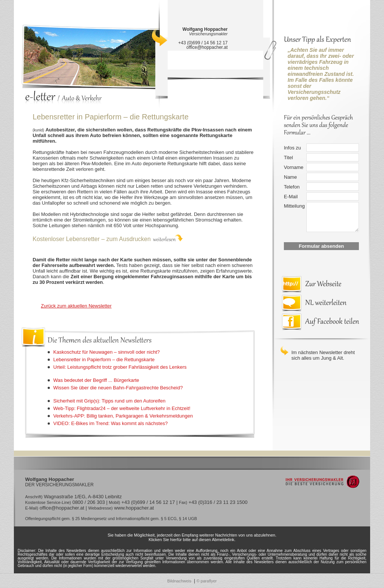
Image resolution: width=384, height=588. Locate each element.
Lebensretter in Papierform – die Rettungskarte (104, 360)
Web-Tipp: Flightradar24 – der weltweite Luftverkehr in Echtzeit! (122, 408)
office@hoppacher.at (207, 47)
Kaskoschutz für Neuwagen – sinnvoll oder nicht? (106, 352)
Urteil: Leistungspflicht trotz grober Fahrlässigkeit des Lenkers (120, 367)
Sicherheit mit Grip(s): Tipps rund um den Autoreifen (109, 401)
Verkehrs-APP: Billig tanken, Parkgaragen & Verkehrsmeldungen (123, 416)
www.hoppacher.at (134, 508)
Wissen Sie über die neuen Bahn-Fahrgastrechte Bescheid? (118, 388)
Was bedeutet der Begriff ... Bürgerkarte (96, 380)
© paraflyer (207, 581)
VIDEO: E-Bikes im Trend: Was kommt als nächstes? (110, 423)
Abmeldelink (223, 540)
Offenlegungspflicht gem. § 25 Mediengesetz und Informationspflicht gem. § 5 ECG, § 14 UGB (111, 519)
